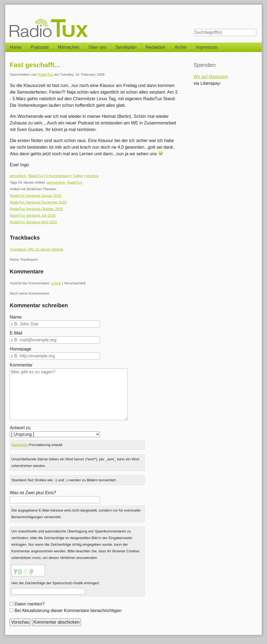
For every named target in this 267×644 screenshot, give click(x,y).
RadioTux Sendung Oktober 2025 (36, 209)
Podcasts (40, 47)
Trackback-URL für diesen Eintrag (37, 249)
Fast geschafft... (35, 65)
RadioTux (45, 74)
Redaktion (156, 47)
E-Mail (16, 333)
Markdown (20, 445)
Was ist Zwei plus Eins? (33, 493)
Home (16, 47)
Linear (56, 283)
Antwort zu (20, 428)
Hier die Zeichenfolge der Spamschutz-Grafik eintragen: (56, 583)
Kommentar (21, 365)
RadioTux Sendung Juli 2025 (33, 215)
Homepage (20, 349)
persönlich (18, 176)
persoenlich (56, 182)
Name (16, 317)
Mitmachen (69, 47)
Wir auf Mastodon (211, 77)
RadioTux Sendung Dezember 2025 (38, 202)
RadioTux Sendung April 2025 (33, 222)
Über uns (97, 47)
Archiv (181, 47)
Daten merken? (29, 604)
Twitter (78, 176)
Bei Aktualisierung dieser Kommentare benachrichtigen (68, 611)
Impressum (207, 47)
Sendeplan (126, 47)
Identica (92, 176)
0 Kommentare (58, 176)
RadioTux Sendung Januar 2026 (35, 196)
